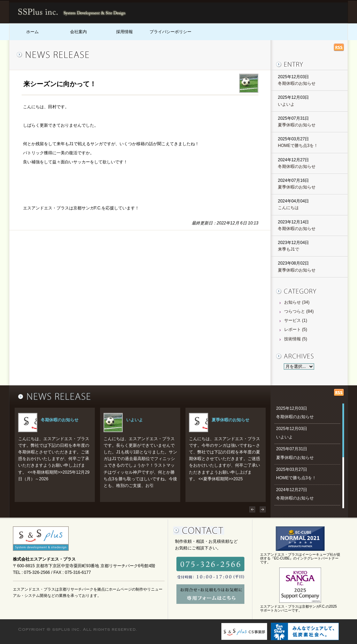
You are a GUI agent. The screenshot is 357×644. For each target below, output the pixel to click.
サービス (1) (296, 320)
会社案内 (78, 32)
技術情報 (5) (296, 339)
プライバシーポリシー (170, 32)
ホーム (32, 32)
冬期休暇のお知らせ (297, 83)
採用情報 (124, 32)
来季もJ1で (288, 249)
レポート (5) (296, 330)
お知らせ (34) (297, 302)
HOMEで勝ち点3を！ (298, 146)
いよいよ (286, 104)
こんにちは (288, 208)
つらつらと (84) (299, 311)
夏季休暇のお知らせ (297, 125)
